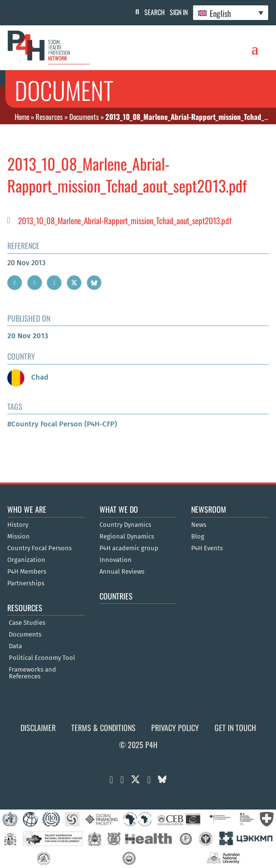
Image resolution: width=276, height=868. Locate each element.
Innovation (116, 560)
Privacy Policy (175, 728)
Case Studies (27, 623)
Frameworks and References (32, 673)
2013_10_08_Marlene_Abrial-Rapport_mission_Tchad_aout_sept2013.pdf (125, 221)
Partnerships (26, 583)
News (199, 525)
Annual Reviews (122, 572)
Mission (19, 537)
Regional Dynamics (127, 537)
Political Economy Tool (42, 658)
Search (155, 12)
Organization (26, 560)
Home (22, 116)
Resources (49, 116)
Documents (84, 116)
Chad (28, 377)
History (18, 525)
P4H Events (207, 548)
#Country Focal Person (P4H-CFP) (62, 424)
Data (15, 646)
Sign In (179, 12)
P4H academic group (129, 548)
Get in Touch (235, 728)
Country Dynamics (125, 525)
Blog (198, 537)
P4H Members (27, 572)
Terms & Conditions (103, 728)
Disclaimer (38, 728)
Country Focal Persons (39, 548)
